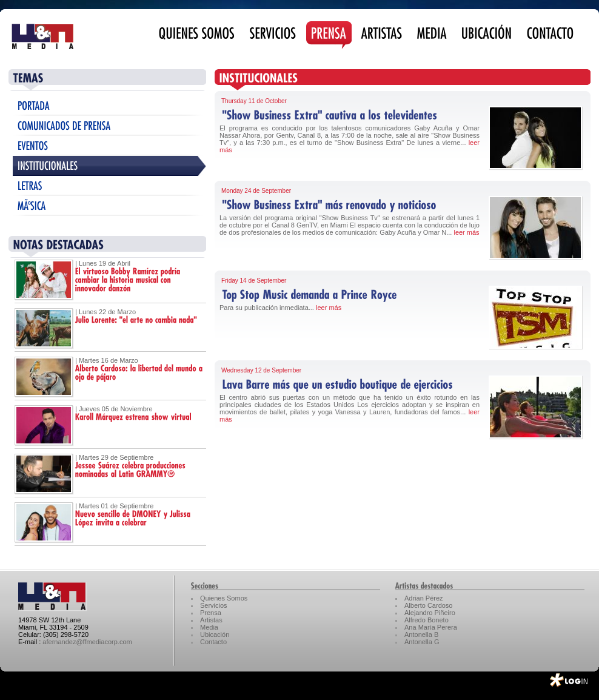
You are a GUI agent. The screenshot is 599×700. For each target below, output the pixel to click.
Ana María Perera (431, 627)
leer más (466, 232)
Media (209, 627)
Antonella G (422, 642)
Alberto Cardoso (429, 605)
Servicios (214, 605)
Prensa (211, 613)
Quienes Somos (224, 598)
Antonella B (421, 634)
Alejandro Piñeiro (430, 613)
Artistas (211, 620)
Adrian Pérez (424, 598)
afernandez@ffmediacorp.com (87, 642)
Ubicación (215, 634)
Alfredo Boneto (427, 620)
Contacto (213, 642)
